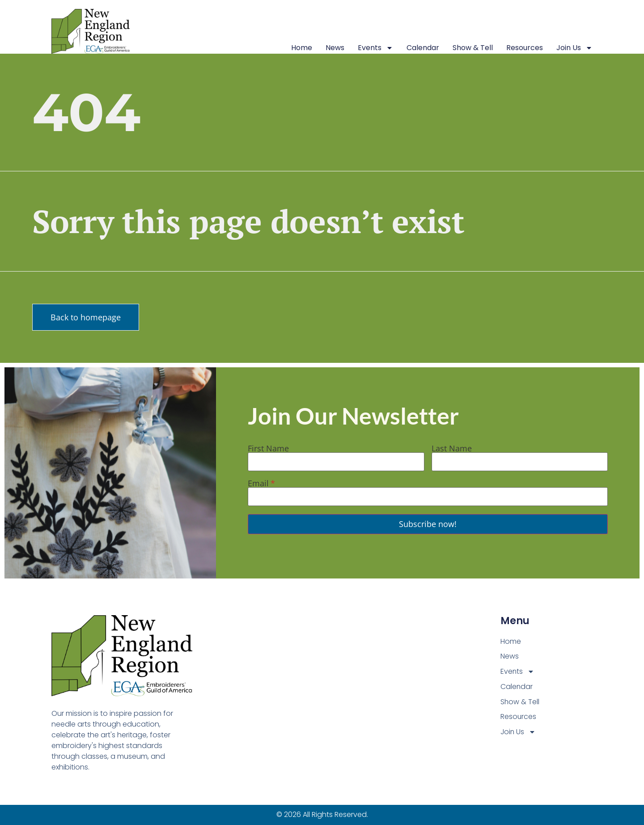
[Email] (428, 497)
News (335, 48)
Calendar (423, 48)
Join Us (574, 48)
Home (302, 48)
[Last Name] (520, 462)
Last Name (452, 448)
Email (258, 483)
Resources (525, 48)
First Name (268, 448)
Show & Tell (473, 48)
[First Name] (336, 462)
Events (375, 48)
